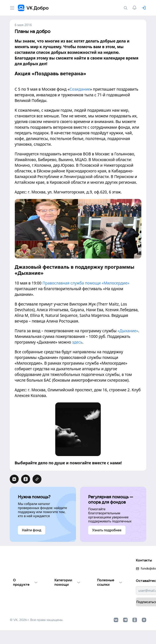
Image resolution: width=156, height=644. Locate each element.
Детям (52, 568)
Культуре (54, 608)
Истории (84, 592)
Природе (54, 600)
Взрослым (55, 576)
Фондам (53, 617)
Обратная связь (21, 591)
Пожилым (54, 584)
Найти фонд (86, 568)
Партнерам (18, 608)
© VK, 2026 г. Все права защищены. (37, 634)
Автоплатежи (87, 600)
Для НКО (16, 600)
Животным (55, 592)
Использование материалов (21, 582)
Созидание (80, 87)
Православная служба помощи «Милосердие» (86, 281)
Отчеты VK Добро (23, 572)
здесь (77, 340)
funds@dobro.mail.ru (123, 562)
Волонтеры (86, 576)
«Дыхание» (128, 329)
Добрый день (87, 584)
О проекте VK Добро (25, 564)
